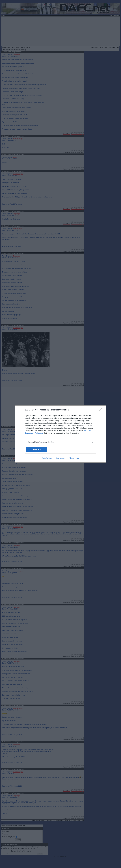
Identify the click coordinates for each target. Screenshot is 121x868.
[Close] (101, 410)
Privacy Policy (74, 458)
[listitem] (60, 442)
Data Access (60, 458)
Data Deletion (47, 458)
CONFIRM (38, 449)
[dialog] (60, 434)
